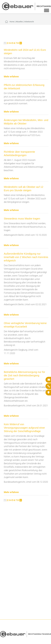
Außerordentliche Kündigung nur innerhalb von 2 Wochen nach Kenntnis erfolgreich (26, 257)
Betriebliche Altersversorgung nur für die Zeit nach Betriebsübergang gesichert (24, 375)
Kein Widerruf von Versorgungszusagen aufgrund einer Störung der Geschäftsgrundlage (24, 428)
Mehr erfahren (11, 77)
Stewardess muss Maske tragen (22, 219)
